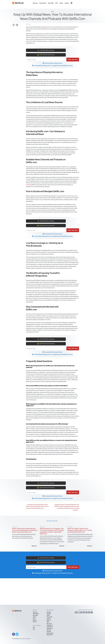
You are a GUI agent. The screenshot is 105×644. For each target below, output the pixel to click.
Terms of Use (22, 639)
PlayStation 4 (50, 625)
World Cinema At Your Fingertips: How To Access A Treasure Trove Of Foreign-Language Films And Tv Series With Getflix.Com (52, 533)
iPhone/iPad (50, 617)
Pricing (61, 3)
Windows (49, 614)
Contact (35, 622)
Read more (34, 547)
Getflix (46, 26)
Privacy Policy (28, 639)
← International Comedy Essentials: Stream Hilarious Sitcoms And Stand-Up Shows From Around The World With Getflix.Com (37, 508)
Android (49, 619)
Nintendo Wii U (50, 633)
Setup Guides (43, 3)
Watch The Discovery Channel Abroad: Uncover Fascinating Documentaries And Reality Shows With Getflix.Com (25, 532)
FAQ (34, 629)
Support (67, 3)
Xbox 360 (49, 632)
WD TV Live (49, 623)
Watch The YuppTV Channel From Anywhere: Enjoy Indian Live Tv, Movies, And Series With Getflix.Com (80, 532)
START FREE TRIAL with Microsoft (46, 53)
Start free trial (73, 58)
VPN (56, 3)
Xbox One (49, 630)
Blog (34, 619)
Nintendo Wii (50, 635)
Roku (48, 622)
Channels (35, 3)
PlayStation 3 (50, 628)
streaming (29, 183)
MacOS (48, 615)
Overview (49, 612)
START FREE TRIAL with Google (46, 48)
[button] (71, 3)
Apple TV (49, 620)
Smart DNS (51, 3)
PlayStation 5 (50, 627)
